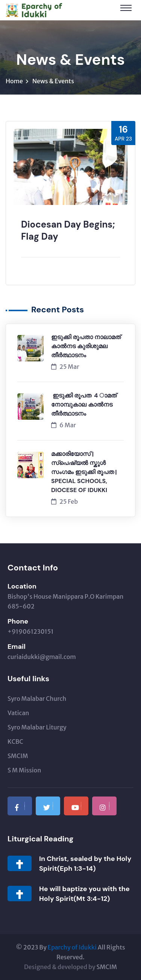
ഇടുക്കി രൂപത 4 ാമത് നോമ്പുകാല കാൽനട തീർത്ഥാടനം (85, 404)
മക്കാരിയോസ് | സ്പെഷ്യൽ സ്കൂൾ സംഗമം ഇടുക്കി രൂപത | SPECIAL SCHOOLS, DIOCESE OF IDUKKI (84, 472)
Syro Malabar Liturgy (37, 727)
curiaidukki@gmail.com (42, 657)
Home (14, 81)
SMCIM (18, 756)
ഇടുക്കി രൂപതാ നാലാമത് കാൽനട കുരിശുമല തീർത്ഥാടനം (86, 346)
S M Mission (24, 770)
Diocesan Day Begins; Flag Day (68, 230)
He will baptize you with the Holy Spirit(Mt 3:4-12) (84, 894)
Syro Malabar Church (37, 699)
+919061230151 (30, 631)
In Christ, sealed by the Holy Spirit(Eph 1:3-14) (85, 864)
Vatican (18, 713)
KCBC (15, 741)
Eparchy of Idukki (72, 947)
